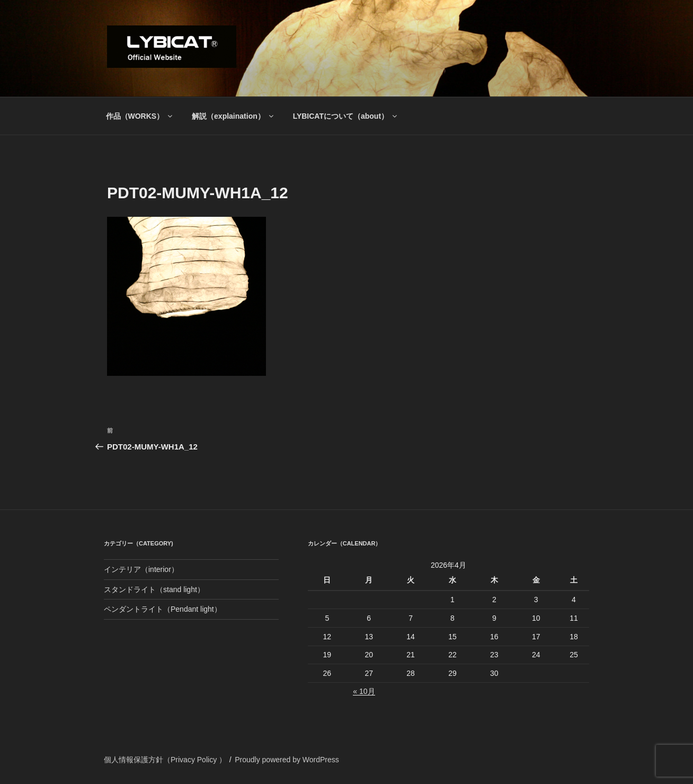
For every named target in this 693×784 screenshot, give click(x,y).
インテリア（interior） (141, 569)
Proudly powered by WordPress (287, 760)
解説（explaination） (233, 116)
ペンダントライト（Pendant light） (163, 609)
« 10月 (364, 691)
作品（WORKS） (140, 116)
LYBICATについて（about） (346, 116)
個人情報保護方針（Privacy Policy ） (165, 760)
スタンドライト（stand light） (154, 589)
